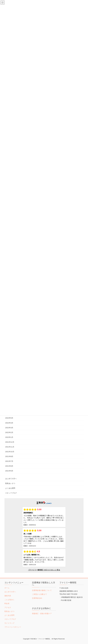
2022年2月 (9, 432)
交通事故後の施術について (42, 590)
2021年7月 (9, 461)
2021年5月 (9, 471)
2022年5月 (9, 418)
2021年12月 (10, 442)
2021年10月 (10, 452)
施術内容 (8, 596)
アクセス (8, 607)
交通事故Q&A (37, 598)
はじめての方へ (11, 479)
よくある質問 (10, 488)
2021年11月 (10, 447)
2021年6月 (9, 466)
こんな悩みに (9, 600)
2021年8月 (9, 456)
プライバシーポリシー (13, 627)
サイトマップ (9, 623)
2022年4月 (9, 423)
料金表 (7, 603)
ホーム (7, 588)
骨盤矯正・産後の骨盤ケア (42, 614)
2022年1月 (9, 437)
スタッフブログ (11, 493)
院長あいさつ (10, 483)
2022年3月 (9, 428)
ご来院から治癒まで (39, 594)
